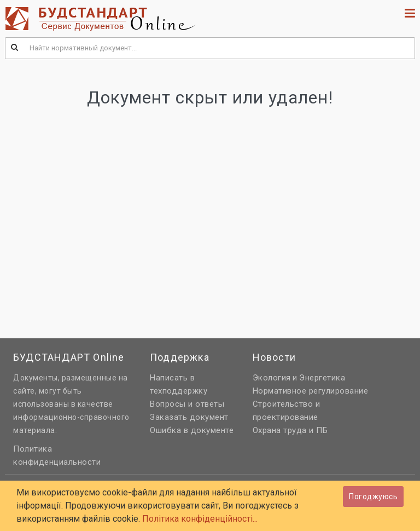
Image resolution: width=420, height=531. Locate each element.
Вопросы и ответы (187, 404)
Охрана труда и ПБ (290, 430)
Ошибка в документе (192, 430)
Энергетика (322, 378)
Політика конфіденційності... (200, 519)
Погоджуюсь (373, 497)
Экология (272, 378)
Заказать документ (189, 417)
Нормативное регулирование (311, 391)
